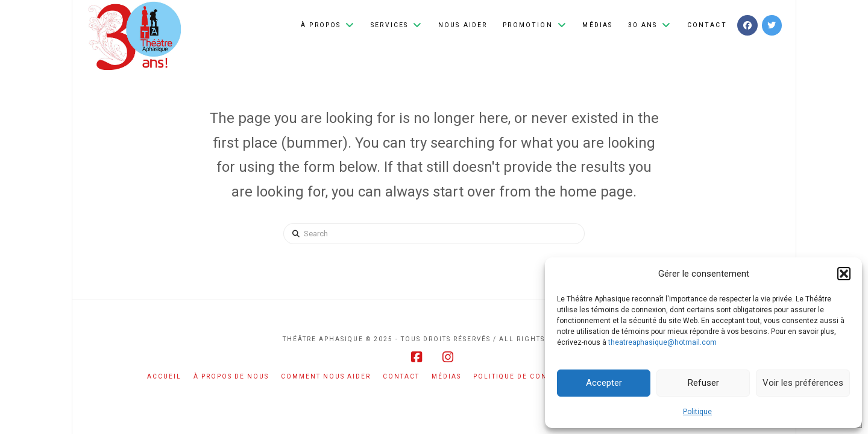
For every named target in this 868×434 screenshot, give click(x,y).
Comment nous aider (326, 376)
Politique (697, 412)
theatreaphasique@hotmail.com (662, 342)
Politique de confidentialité (537, 376)
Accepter (604, 383)
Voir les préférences (803, 383)
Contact (401, 376)
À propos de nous (231, 376)
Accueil (164, 376)
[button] (844, 274)
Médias (446, 376)
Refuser (703, 383)
